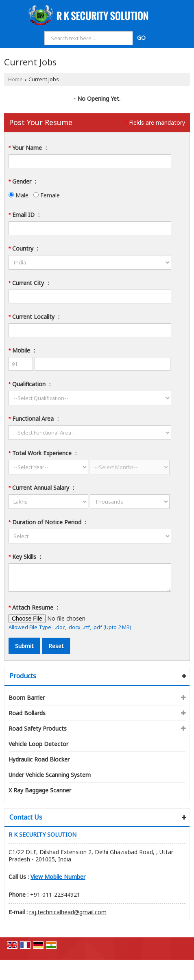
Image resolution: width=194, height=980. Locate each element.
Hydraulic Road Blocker (39, 759)
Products (23, 676)
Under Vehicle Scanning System (50, 775)
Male (19, 195)
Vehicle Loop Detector (38, 744)
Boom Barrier (27, 698)
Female (47, 195)
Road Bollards (27, 713)
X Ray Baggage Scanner (40, 790)
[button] (58, 877)
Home (15, 79)
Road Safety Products (38, 728)
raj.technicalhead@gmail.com (68, 912)
